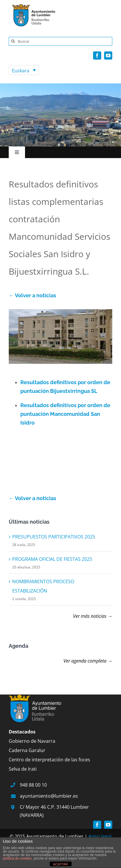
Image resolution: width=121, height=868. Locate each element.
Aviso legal (100, 836)
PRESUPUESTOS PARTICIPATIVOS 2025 (54, 537)
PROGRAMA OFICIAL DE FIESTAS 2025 (52, 559)
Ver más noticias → (93, 616)
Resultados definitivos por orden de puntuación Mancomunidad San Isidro (65, 414)
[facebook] (97, 56)
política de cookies (17, 858)
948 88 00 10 (33, 785)
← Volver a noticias (32, 295)
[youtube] (108, 56)
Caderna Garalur (27, 750)
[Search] (13, 41)
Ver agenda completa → (88, 661)
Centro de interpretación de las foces (49, 760)
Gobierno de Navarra (32, 741)
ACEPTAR (60, 864)
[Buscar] (61, 41)
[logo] (32, 5)
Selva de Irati (23, 769)
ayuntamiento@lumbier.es (49, 796)
